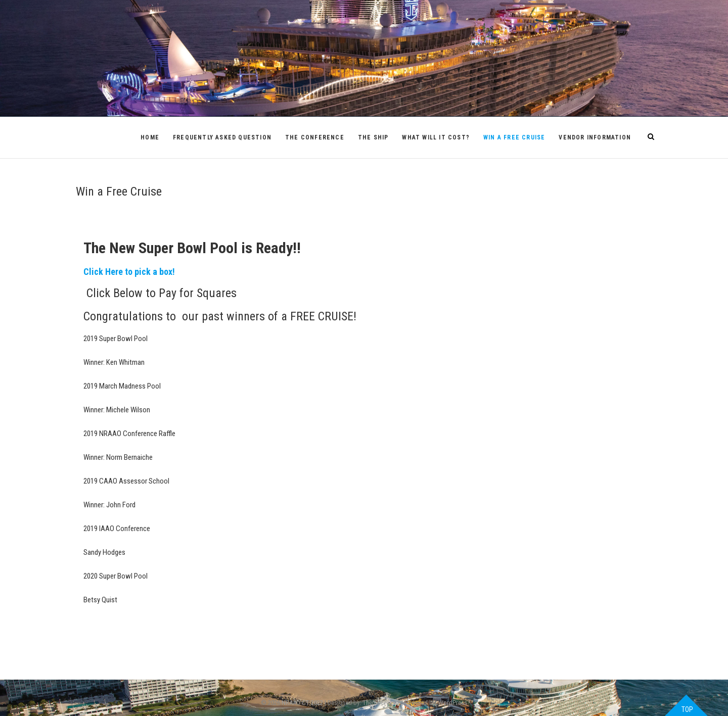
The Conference (315, 137)
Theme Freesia (381, 703)
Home (150, 137)
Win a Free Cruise (514, 137)
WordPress (453, 703)
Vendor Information (595, 137)
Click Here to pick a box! (129, 272)
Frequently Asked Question (222, 137)
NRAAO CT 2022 (302, 703)
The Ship (373, 137)
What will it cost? (436, 137)
